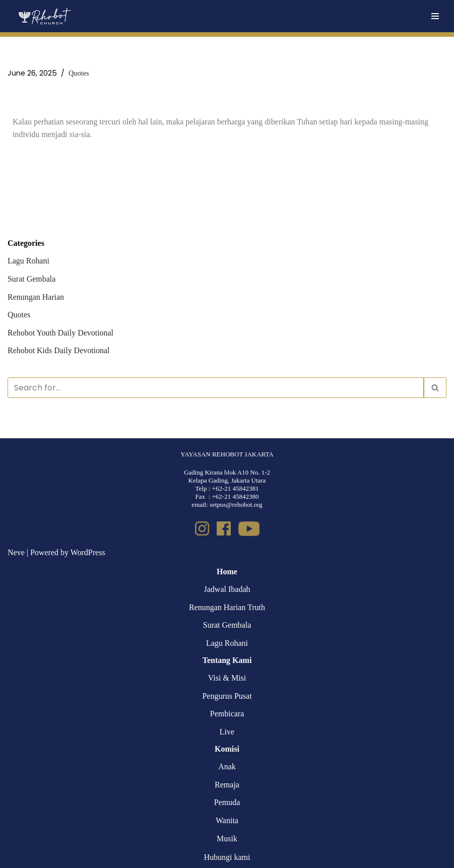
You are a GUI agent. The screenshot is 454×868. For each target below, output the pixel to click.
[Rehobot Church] (44, 16)
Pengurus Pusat (227, 696)
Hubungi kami (227, 858)
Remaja (227, 785)
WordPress (88, 553)
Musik (227, 839)
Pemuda (227, 803)
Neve (16, 553)
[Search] (216, 388)
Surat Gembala (32, 279)
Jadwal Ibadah (227, 590)
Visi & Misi (227, 678)
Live (227, 732)
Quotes (79, 73)
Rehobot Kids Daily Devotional (59, 351)
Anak (227, 767)
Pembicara (227, 714)
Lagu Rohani (28, 261)
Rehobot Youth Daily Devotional (61, 333)
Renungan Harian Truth (227, 607)
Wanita (227, 820)
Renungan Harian (36, 297)
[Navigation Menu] (435, 16)
